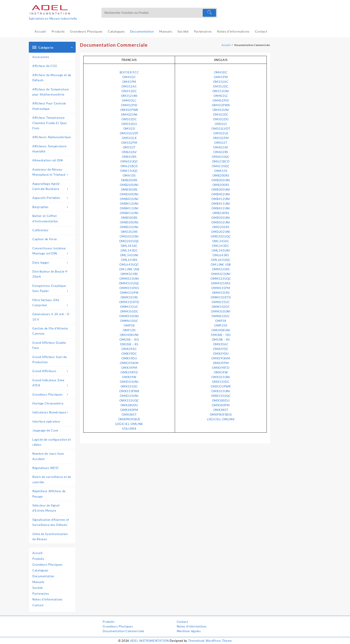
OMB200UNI (129, 185)
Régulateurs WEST (46, 468)
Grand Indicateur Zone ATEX (53, 383)
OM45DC (129, 77)
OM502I (129, 129)
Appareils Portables (53, 198)
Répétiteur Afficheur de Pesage (49, 494)
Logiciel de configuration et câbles (52, 442)
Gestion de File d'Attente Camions (50, 331)
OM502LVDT (129, 133)
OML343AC (129, 246)
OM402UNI (129, 115)
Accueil (37, 553)
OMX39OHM (129, 363)
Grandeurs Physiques (53, 395)
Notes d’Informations (47, 599)
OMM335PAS (129, 288)
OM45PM (129, 82)
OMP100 (129, 330)
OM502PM (129, 143)
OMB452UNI (129, 213)
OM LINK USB (129, 269)
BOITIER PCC (129, 72)
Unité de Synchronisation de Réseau (50, 537)
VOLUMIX (129, 429)
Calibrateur (41, 230)
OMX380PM (129, 410)
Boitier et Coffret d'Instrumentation (45, 218)
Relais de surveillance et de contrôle (52, 479)
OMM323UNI (129, 279)
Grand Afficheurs (53, 371)
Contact (38, 605)
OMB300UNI (129, 194)
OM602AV (129, 152)
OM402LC (129, 100)
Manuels (38, 582)
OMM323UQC (129, 283)
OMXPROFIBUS (129, 419)
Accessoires (41, 57)
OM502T (129, 147)
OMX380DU (129, 405)
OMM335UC (129, 307)
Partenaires (41, 594)
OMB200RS (129, 180)
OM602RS (129, 157)
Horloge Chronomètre (48, 403)
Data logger (53, 263)
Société (38, 588)
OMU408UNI (129, 335)
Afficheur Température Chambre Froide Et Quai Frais (49, 123)
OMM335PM (129, 293)
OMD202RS (129, 232)
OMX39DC (129, 354)
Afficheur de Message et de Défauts (52, 78)
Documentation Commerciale (123, 631)
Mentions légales (189, 631)
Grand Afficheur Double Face (49, 345)
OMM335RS (129, 297)
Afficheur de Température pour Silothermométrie (51, 92)
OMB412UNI (129, 204)
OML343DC (129, 250)
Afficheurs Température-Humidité (50, 149)
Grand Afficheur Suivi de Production (50, 360)
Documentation (43, 576)
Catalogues (40, 570)
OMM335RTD (129, 302)
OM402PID (129, 105)
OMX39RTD (129, 372)
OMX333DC (129, 386)
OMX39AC (129, 349)
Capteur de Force (45, 239)
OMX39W (129, 377)
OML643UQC (129, 265)
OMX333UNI (129, 396)
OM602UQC (129, 161)
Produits (38, 559)
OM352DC (129, 91)
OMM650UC (129, 321)
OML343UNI (129, 255)
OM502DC (129, 119)
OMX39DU (129, 358)
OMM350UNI (129, 316)
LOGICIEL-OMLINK (129, 424)
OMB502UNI (129, 227)
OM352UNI (129, 96)
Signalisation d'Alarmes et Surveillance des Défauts (51, 522)
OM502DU (129, 124)
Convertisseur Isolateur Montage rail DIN (53, 251)
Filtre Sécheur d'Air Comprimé (53, 303)
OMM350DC (129, 311)
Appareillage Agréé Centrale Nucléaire (53, 187)
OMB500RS (129, 218)
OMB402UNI (129, 199)
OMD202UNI (129, 236)
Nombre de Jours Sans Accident (48, 456)
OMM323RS (129, 274)
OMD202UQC (129, 241)
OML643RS (129, 260)
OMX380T (129, 415)
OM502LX (129, 138)
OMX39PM (129, 368)
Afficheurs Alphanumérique (52, 137)
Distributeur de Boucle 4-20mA (50, 274)
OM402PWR (129, 110)
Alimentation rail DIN (48, 160)
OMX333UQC (129, 400)
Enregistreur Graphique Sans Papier (53, 289)
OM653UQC (129, 171)
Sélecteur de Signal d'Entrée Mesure (46, 508)
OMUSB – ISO (129, 340)
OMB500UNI (129, 222)
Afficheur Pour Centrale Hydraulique (49, 106)
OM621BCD (129, 166)
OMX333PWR (129, 391)
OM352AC (129, 86)
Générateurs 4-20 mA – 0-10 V (51, 317)
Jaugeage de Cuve (45, 430)
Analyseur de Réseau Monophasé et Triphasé (53, 173)
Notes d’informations (192, 626)
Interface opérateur (46, 421)
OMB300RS (129, 190)
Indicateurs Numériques (53, 412)
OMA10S (129, 175)
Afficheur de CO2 (45, 66)
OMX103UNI (129, 382)
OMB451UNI (129, 208)
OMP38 (129, 325)
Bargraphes (53, 207)
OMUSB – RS (129, 344)
